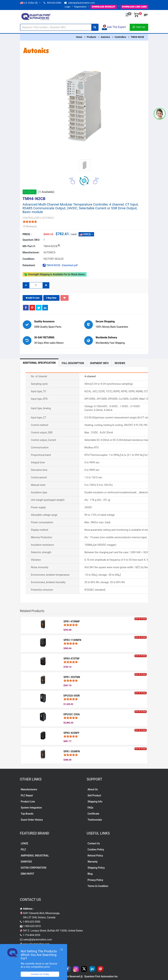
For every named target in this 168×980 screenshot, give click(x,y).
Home (79, 37)
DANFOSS (26, 862)
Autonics (105, 37)
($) (30, 3)
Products (91, 37)
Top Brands (27, 814)
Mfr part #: (29, 246)
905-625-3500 (52, 3)
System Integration (31, 808)
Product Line (28, 802)
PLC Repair (27, 795)
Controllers (120, 37)
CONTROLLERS (31, 218)
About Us (93, 789)
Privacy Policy (95, 880)
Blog (90, 874)
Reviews (120, 363)
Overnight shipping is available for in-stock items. (55, 275)
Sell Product (94, 795)
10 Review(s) (30, 226)
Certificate (93, 814)
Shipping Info (95, 802)
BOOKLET (104, 7)
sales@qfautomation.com (80, 3)
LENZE (25, 843)
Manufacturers (29, 789)
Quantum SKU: (31, 240)
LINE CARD (134, 7)
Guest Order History (32, 820)
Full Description (73, 363)
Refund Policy (95, 856)
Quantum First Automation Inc (101, 976)
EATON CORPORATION (34, 868)
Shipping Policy (96, 868)
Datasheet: (29, 265)
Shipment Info (99, 363)
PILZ (23, 849)
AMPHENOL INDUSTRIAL (35, 856)
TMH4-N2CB (137, 37)
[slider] (30, 222)
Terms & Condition (98, 886)
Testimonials (95, 820)
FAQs (91, 808)
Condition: (29, 259)
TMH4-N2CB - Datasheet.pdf (60, 265)
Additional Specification (39, 363)
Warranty (93, 862)
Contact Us (94, 843)
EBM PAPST (28, 874)
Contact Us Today (40, 974)
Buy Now (51, 298)
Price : (27, 234)
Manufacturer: (31, 252)
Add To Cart (33, 298)
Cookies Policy (96, 849)
